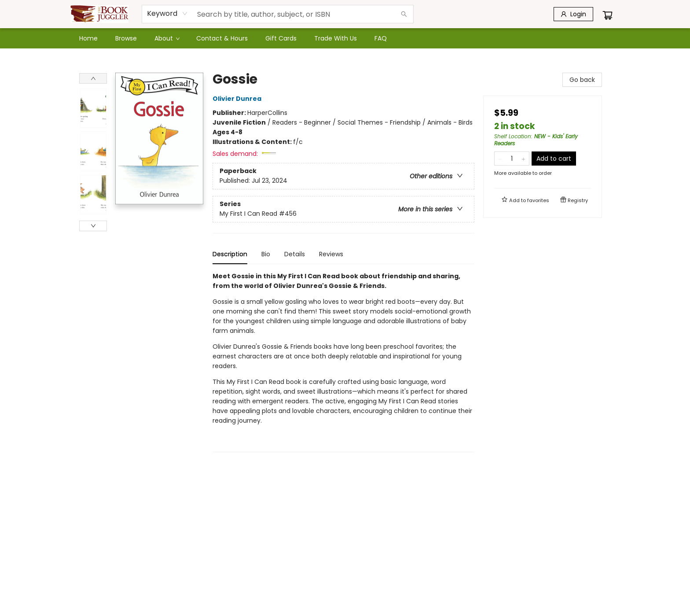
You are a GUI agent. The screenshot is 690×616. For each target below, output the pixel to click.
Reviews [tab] (331, 254)
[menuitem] (88, 38)
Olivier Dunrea (238, 99)
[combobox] (167, 14)
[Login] (573, 14)
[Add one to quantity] (523, 159)
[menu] (345, 38)
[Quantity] (512, 159)
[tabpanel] (343, 362)
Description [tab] (230, 254)
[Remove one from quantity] (500, 159)
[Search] (404, 14)
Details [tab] (295, 254)
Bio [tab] (266, 254)
